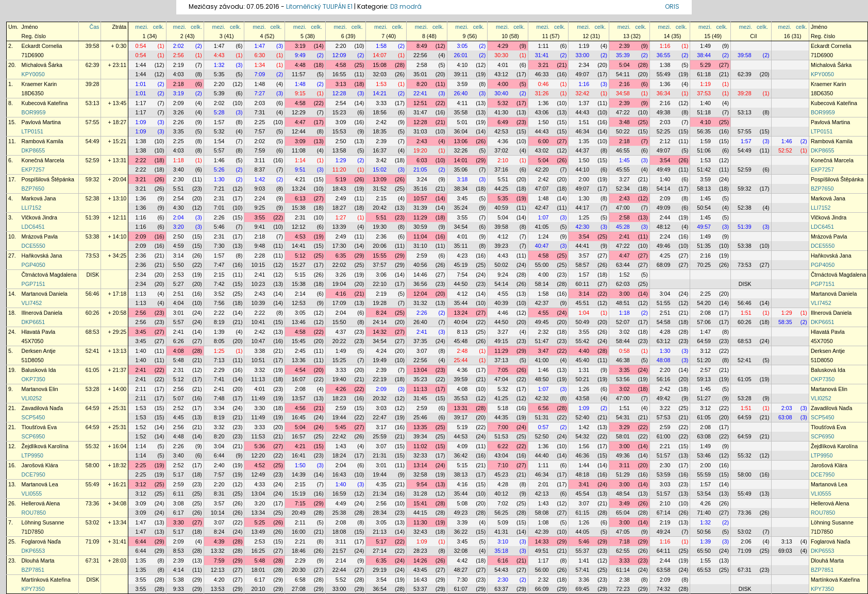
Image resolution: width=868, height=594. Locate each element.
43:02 (542, 150)
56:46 (93, 294)
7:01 (219, 208)
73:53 (93, 256)
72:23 (623, 589)
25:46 (420, 417)
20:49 (299, 513)
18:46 (299, 551)
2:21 (665, 446)
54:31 (623, 417)
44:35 (501, 417)
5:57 (219, 150)
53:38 (93, 236)
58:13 (704, 189)
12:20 (258, 455)
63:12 (664, 341)
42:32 (542, 398)
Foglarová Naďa (41, 541)
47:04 (501, 379)
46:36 (582, 455)
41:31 (501, 532)
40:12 (501, 494)
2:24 (260, 198)
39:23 (501, 246)
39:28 (93, 84)
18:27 (339, 208)
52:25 (664, 131)
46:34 (582, 131)
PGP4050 (34, 265)
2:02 (179, 46)
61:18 (704, 74)
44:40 (542, 455)
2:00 (584, 179)
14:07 (380, 55)
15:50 (339, 322)
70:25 (704, 265)
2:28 (260, 256)
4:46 (503, 313)
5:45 (341, 427)
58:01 (623, 436)
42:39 (542, 532)
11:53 (258, 436)
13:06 (461, 141)
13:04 (420, 370)
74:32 (664, 589)
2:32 (544, 332)
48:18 (582, 474)
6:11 (179, 494)
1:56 (584, 446)
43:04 (501, 455)
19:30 (380, 227)
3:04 (665, 294)
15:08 (380, 65)
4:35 (381, 484)
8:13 (463, 332)
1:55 (705, 561)
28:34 (380, 513)
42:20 (542, 169)
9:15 (300, 93)
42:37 (542, 303)
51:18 (704, 112)
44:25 (501, 189)
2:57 (705, 370)
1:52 (624, 275)
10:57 (420, 198)
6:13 (300, 198)
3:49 (624, 503)
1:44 (141, 65)
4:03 (179, 74)
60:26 (93, 313)
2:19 (179, 65)
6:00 (544, 141)
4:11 (463, 103)
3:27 (624, 179)
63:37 (501, 589)
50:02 (501, 265)
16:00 (299, 532)
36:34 (664, 93)
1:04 (584, 313)
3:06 (381, 275)
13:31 (461, 408)
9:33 (179, 589)
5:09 (503, 522)
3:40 (179, 169)
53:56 (623, 379)
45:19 (461, 265)
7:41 (219, 379)
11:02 (420, 446)
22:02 (339, 265)
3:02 (624, 332)
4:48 (300, 65)
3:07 (422, 351)
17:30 (339, 246)
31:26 (542, 93)
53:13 (93, 103)
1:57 (219, 122)
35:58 (461, 112)
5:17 (179, 474)
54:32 (582, 436)
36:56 (420, 284)
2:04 (179, 217)
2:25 (260, 122)
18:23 (339, 398)
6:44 (219, 455)
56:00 (542, 570)
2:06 (746, 541)
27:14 (380, 551)
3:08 (179, 503)
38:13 (461, 474)
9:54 (422, 484)
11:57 (299, 74)
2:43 (422, 141)
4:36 (503, 141)
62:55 (623, 551)
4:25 (665, 256)
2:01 (544, 484)
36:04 (461, 131)
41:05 (542, 227)
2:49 (341, 198)
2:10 (503, 160)
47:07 (542, 189)
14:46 (420, 275)
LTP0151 (32, 131)
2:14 (300, 294)
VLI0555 (32, 494)
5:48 (179, 360)
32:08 (461, 551)
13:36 (299, 360)
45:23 (501, 474)
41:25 (501, 398)
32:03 (380, 74)
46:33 (542, 74)
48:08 (664, 360)
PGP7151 (34, 284)
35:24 (461, 208)
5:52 (341, 580)
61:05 (93, 370)
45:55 (623, 169)
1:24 (544, 236)
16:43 (339, 474)
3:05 (463, 46)
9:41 (260, 227)
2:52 (179, 408)
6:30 (260, 55)
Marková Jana (39, 198)
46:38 (623, 360)
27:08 (299, 589)
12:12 (299, 227)
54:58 (664, 322)
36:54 (380, 589)
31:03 (420, 131)
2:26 (179, 122)
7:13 (219, 360)
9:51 (300, 169)
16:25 (258, 551)
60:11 (582, 284)
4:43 (219, 55)
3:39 (463, 522)
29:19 (380, 570)
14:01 (461, 160)
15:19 (299, 494)
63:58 (664, 570)
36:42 (461, 455)
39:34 (420, 436)
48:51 (623, 303)
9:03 (260, 189)
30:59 (420, 227)
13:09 (380, 179)
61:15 (582, 513)
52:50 (542, 436)
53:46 (704, 455)
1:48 (260, 84)
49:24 (664, 532)
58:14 (542, 284)
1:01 (141, 84)
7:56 (219, 303)
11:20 (339, 169)
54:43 (501, 570)
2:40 (219, 465)
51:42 (704, 169)
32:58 (420, 474)
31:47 (420, 112)
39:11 (461, 74)
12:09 (339, 55)
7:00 (503, 427)
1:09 (141, 122)
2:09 (179, 103)
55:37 (582, 551)
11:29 (420, 217)
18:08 (339, 532)
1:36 (665, 84)
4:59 (179, 246)
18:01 (258, 570)
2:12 (665, 141)
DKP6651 (34, 322)
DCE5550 (34, 246)
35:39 (623, 55)
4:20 (219, 580)
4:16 (341, 294)
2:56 (179, 55)
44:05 (582, 532)
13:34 (258, 513)
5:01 (463, 122)
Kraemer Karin (39, 84)
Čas (94, 27)
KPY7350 (33, 589)
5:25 (260, 522)
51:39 (93, 217)
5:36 (260, 446)
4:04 (179, 303)
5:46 (219, 227)
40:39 (501, 303)
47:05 (623, 532)
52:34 (623, 189)
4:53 (300, 236)
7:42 (219, 284)
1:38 (665, 65)
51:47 (542, 341)
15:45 (299, 341)
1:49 (705, 46)
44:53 (461, 436)
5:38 (179, 580)
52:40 (582, 417)
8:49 (422, 46)
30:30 (501, 55)
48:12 (664, 227)
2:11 (141, 389)
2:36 (381, 236)
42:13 (542, 494)
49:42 (664, 398)
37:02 (501, 150)
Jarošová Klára (40, 465)
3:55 (260, 217)
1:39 (219, 332)
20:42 (380, 208)
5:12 (300, 256)
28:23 (420, 551)
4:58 (341, 65)
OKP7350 (34, 379)
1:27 (341, 217)
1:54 (219, 141)
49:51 (542, 551)
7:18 (624, 541)
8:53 (179, 551)
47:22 (623, 112)
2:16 (624, 84)
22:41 (420, 93)
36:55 (664, 55)
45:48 (461, 341)
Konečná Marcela (43, 160)
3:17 (381, 427)
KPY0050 (33, 74)
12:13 (218, 570)
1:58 (381, 46)
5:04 (624, 65)
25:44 (461, 360)
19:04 (339, 284)
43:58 (582, 398)
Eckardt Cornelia (42, 46)
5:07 (179, 398)
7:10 (503, 465)
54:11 (623, 74)
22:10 (380, 284)
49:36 (623, 455)
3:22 (665, 408)
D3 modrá (406, 6)
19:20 (420, 150)
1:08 (544, 522)
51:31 (542, 417)
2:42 (381, 122)
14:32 (380, 332)
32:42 (582, 93)
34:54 (461, 227)
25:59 (380, 436)
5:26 (219, 169)
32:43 (420, 532)
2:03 (260, 103)
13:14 (420, 465)
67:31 (93, 561)
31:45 (420, 398)
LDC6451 (33, 227)
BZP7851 (33, 570)
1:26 (584, 389)
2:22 (141, 160)
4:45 (179, 417)
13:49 (258, 532)
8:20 (422, 84)
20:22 (339, 341)
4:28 (665, 332)
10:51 (258, 360)
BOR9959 (34, 112)
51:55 (664, 303)
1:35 (584, 141)
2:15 (381, 198)
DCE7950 (34, 474)
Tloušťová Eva (39, 427)
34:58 (623, 93)
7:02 (503, 503)
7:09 (260, 74)
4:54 (300, 370)
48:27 (461, 570)
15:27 (299, 265)
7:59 (260, 150)
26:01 (461, 55)
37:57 (380, 265)
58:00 (93, 465)
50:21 (582, 379)
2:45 (300, 351)
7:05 (503, 370)
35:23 (420, 379)
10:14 (218, 513)
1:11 (544, 46)
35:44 (461, 303)
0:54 (141, 46)
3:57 (584, 256)
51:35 (704, 246)
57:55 (93, 122)
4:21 (300, 179)
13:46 (299, 322)
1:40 (705, 103)
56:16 (664, 379)
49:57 (704, 227)
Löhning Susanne (43, 522)
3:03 (381, 408)
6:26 (179, 341)
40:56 (420, 265)
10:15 (258, 265)
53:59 (664, 474)
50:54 (704, 208)
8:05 (219, 341)
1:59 (705, 141)
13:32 (218, 551)
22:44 (339, 570)
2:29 (219, 370)
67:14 (664, 513)
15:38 (299, 208)
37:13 (501, 360)
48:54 (623, 494)
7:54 (463, 275)
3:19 (300, 46)
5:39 (219, 93)
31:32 (420, 303)
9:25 (260, 208)
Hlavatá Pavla (39, 332)
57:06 (704, 322)
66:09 (542, 589)
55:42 (582, 341)
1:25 (584, 217)
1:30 (219, 179)
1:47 (219, 46)
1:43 (341, 446)
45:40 (582, 360)
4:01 (503, 65)
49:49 (664, 169)
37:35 (420, 341)
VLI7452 (32, 303)
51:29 (623, 474)
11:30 (420, 522)
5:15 (300, 275)
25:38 (339, 513)
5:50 (179, 265)
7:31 (260, 112)
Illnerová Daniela (42, 313)
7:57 (260, 131)
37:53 (704, 93)
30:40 (501, 93)
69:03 (785, 551)
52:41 (93, 351)
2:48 (463, 351)
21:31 (380, 455)
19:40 (339, 379)
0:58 (624, 351)
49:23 (461, 513)
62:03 (623, 284)
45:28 (623, 227)
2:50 (341, 141)
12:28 (339, 93)
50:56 (704, 532)
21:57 (339, 551)
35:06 (461, 169)
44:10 (582, 169)
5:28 (219, 112)
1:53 (381, 84)
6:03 (422, 160)
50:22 (623, 131)
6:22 (503, 446)
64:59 (704, 341)
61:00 (664, 436)
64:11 (664, 551)
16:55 (339, 74)
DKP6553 (34, 551)
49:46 (664, 246)
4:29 (503, 46)
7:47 (219, 265)
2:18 (179, 84)
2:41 (624, 236)
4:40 (584, 351)
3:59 (463, 84)
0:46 (544, 84)
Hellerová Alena (41, 503)
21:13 (380, 532)
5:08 (463, 503)
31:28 (420, 494)
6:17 (179, 513)
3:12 (705, 351)
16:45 (299, 417)
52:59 (93, 160)
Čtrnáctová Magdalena (49, 275)
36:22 (461, 532)
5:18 (503, 408)
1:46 (787, 141)
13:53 (218, 589)
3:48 (624, 122)
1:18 (179, 160)
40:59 (501, 208)
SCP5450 (34, 417)
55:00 (542, 265)
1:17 (141, 103)
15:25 (339, 360)
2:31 (219, 198)
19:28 (380, 303)
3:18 (463, 179)
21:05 (420, 169)
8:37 (260, 169)
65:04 (623, 513)
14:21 (380, 93)
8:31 (219, 494)
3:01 (179, 313)
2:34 (584, 65)
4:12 (503, 236)
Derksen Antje (39, 351)
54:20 (704, 303)
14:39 (299, 474)
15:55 (380, 256)
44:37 (582, 150)
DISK (93, 275)
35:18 (501, 551)
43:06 (542, 112)
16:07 (299, 379)
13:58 (339, 150)
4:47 (300, 122)
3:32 (260, 370)
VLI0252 (32, 398)
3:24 (422, 179)
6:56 (544, 408)
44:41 (582, 246)
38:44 (704, 55)
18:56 (380, 112)
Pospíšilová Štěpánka (48, 179)
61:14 (623, 570)
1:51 (584, 122)
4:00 (503, 84)
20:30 (299, 570)
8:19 (219, 322)
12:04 (420, 294)
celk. (159, 27)
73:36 (93, 503)
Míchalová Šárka (42, 65)
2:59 (422, 256)
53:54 (704, 494)
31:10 (420, 246)
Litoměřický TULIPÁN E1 (319, 6)
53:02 (93, 522)
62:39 (93, 65)
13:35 (420, 427)
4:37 (341, 332)
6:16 (503, 561)
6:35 (341, 256)
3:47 (544, 351)
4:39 (219, 541)
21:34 (380, 494)
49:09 (664, 208)
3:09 (341, 122)
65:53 (704, 570)
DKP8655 (34, 150)
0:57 (544, 427)
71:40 (704, 513)
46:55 (623, 150)
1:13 (141, 294)
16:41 (299, 455)
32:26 (461, 150)
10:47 (258, 341)
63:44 (623, 265)
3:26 (179, 112)
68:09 (664, 265)
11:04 (420, 236)
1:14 (300, 160)
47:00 (623, 208)
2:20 (341, 46)
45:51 (582, 303)
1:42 (260, 179)
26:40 (461, 93)
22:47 (380, 417)
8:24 (381, 313)
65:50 (704, 551)
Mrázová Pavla (40, 236)
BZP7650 (33, 189)
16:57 (299, 436)
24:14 (380, 322)
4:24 (381, 351)
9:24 (503, 275)
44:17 (582, 208)
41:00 (542, 360)
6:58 (300, 580)
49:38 (664, 112)
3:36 (584, 580)
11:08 (299, 150)
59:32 (93, 179)
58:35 (785, 322)
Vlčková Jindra (39, 217)
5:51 (503, 179)
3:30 (260, 408)
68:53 (93, 332)
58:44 (623, 341)
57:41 (582, 570)
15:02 (380, 169)
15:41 (420, 503)
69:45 (582, 589)
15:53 (339, 131)
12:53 (299, 303)
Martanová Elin (40, 389)
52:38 (93, 198)
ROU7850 (34, 513)
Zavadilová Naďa (43, 408)
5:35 (219, 74)
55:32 (93, 446)
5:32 (503, 103)
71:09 (93, 541)
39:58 (93, 46)
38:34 (461, 189)
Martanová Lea (40, 484)
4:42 (463, 561)
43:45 (420, 570)
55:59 (704, 474)
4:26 (341, 389)
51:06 (704, 150)
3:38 (260, 351)
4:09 (463, 446)
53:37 (420, 589)
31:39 (420, 208)
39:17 (461, 417)
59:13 (704, 379)
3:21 (544, 65)
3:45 (463, 198)
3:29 (624, 427)
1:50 (544, 122)
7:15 (300, 503)
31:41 (542, 55)
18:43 (339, 189)
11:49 (258, 398)
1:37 (584, 103)
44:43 (582, 112)
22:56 (420, 55)
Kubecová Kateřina (45, 103)
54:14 (664, 189)
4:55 (503, 294)
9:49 (300, 55)
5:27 (179, 284)
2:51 (179, 294)
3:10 (503, 541)
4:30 (179, 208)
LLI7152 (32, 208)
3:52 (219, 294)
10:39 (258, 303)
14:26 (420, 561)
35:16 (420, 189)
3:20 (179, 227)
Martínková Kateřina (46, 580)
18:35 (380, 131)
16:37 (380, 150)
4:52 (260, 465)
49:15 (501, 341)
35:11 (461, 246)
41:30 (501, 112)
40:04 (461, 322)
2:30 (179, 179)
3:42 (381, 160)
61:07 (461, 589)
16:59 (339, 494)
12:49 (258, 474)
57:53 (664, 417)
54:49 (93, 141)
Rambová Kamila (43, 141)
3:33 (381, 103)
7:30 (219, 246)
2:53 (179, 275)
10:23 (258, 284)
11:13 (258, 379)
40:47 (542, 246)
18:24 (339, 455)
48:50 (542, 379)
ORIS (672, 6)
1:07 (544, 217)
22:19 (380, 379)
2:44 (665, 217)
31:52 (380, 189)
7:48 (219, 398)
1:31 (584, 370)
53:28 (93, 389)
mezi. (141, 27)
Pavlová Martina (41, 122)
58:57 (582, 265)
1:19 (584, 46)
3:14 (179, 256)
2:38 (624, 580)
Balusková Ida (39, 370)
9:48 (260, 246)
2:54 (341, 103)
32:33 (420, 455)
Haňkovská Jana (42, 256)
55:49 (664, 74)
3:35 (179, 131)
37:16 (501, 169)
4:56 (300, 408)
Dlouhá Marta (38, 561)
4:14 (179, 570)
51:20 (704, 360)
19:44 (339, 417)
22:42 (339, 436)
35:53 (461, 398)
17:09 (339, 303)
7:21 (219, 189)
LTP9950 (32, 455)
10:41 (258, 322)
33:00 (582, 55)
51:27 (704, 398)
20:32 (380, 398)
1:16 (665, 46)
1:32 (219, 65)
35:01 (420, 74)
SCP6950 (34, 436)
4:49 (341, 503)
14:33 (542, 541)
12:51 (420, 103)
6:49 (503, 122)
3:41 (584, 484)
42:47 (542, 208)
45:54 (582, 494)
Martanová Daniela (45, 294)
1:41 (584, 561)
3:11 (260, 160)
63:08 (785, 417)
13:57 (299, 398)
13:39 (339, 227)
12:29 (299, 112)
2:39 (624, 46)
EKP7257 (33, 169)
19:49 (380, 360)
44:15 (420, 513)
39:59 (461, 379)
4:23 (463, 256)
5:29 (705, 65)
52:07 (623, 322)
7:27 (260, 93)
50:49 (582, 322)
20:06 (380, 246)
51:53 (501, 436)
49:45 (542, 322)
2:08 (705, 313)
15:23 (339, 112)
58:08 (542, 513)
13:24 (299, 189)
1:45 (624, 160)
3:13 (341, 84)
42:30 (582, 227)
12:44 (299, 131)
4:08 (179, 351)
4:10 (463, 65)
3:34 (219, 408)
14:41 (299, 246)
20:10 (258, 589)
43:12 (501, 74)
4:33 (260, 484)
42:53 (501, 131)
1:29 (341, 160)
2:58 (422, 65)
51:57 (664, 455)
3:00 (624, 294)
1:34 (260, 65)
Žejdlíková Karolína (45, 446)
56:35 (704, 131)
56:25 (501, 513)
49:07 (582, 74)
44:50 (461, 284)
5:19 (341, 179)
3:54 (665, 160)
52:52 (785, 150)
